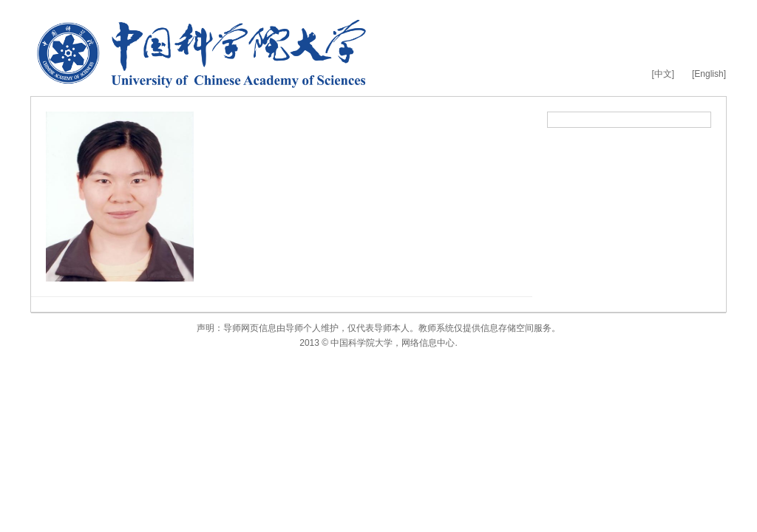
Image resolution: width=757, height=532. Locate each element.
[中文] (663, 74)
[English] (709, 74)
